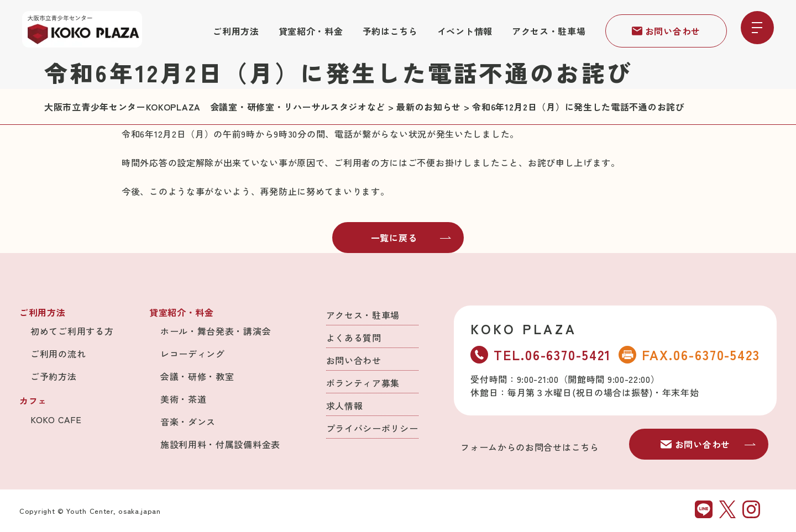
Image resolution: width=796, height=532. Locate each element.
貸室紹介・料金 (311, 31)
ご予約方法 (54, 376)
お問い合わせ (666, 31)
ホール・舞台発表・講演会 (216, 331)
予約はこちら (390, 31)
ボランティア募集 (363, 383)
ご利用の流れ (58, 354)
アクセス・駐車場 (549, 31)
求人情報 (345, 405)
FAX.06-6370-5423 (689, 354)
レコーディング (193, 354)
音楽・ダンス (188, 422)
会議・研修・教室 (197, 376)
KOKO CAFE (56, 419)
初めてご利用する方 (72, 331)
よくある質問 (354, 338)
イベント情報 (465, 31)
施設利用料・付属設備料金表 (220, 444)
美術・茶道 (184, 399)
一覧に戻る (411, 238)
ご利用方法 (236, 31)
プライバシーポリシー (372, 428)
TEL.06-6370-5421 (541, 354)
